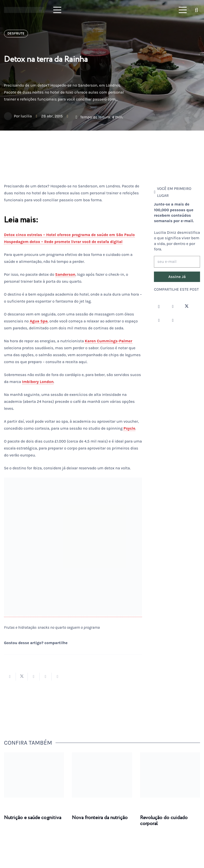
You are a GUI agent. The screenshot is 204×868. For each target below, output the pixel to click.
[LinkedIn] (173, 320)
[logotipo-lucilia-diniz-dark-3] (24, 10)
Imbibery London (38, 382)
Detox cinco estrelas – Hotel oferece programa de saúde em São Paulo (69, 235)
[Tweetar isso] (22, 677)
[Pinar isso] (46, 677)
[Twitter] (187, 307)
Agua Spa (39, 321)
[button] (196, 10)
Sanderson (65, 274)
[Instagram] (159, 307)
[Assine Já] (177, 277)
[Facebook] (173, 307)
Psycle (129, 428)
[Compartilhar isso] (10, 677)
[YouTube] (159, 320)
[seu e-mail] (177, 262)
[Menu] (57, 10)
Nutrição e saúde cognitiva (33, 818)
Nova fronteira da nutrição (100, 818)
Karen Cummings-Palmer (109, 341)
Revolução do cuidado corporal (164, 821)
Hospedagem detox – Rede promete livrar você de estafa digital (63, 242)
